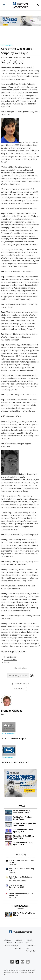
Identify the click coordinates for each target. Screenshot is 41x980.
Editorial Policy (10, 946)
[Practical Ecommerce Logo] (20, 5)
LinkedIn (13, 962)
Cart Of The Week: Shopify (14, 738)
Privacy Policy (31, 951)
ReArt (7, 662)
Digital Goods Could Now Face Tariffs (20, 837)
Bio (2, 714)
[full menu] (4, 6)
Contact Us (8, 943)
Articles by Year (30, 941)
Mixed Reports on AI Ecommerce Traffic (18, 812)
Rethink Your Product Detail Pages (18, 818)
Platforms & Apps (7, 45)
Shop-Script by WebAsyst (24, 84)
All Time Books (10, 660)
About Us (8, 940)
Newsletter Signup (19, 944)
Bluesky (24, 962)
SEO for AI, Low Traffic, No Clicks (20, 914)
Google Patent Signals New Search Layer (21, 825)
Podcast (18, 948)
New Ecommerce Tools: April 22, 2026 (19, 844)
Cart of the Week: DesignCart (15, 762)
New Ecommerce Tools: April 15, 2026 (19, 831)
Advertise (18, 940)
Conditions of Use (31, 947)
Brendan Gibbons (22, 58)
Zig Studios (25, 104)
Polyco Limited (10, 657)
